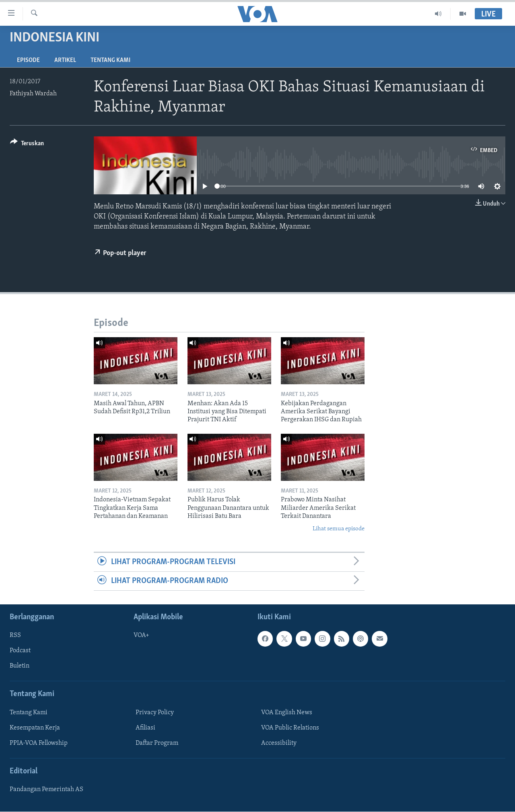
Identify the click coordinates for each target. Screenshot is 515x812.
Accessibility (279, 743)
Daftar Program (157, 743)
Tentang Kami (110, 60)
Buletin (20, 666)
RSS (15, 636)
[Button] (27, 145)
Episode (28, 60)
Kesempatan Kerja (35, 728)
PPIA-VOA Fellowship (39, 743)
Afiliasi (145, 728)
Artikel (65, 60)
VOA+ (141, 636)
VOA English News (287, 713)
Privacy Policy (155, 713)
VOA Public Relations (290, 728)
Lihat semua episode (339, 529)
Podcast (20, 651)
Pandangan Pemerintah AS (46, 790)
